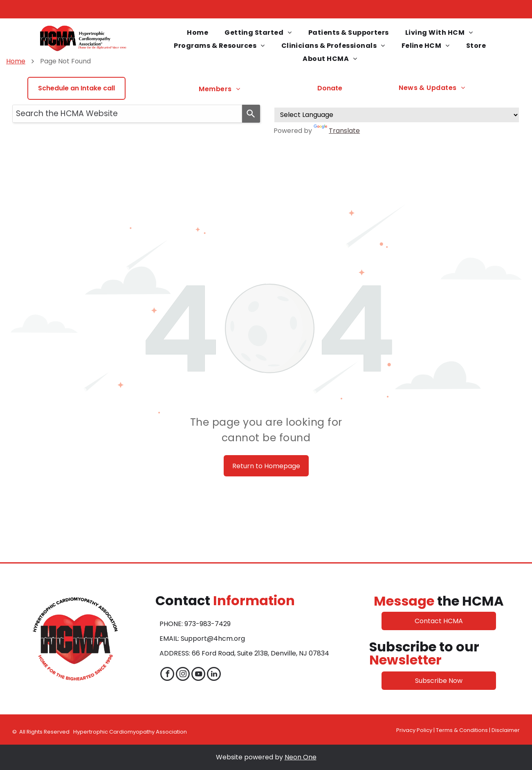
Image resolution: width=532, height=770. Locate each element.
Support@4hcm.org (213, 639)
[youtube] (198, 675)
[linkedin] (214, 675)
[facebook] (167, 675)
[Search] (251, 114)
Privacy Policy (414, 730)
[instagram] (183, 675)
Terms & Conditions (462, 730)
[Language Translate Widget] (397, 115)
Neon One (301, 757)
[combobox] (127, 114)
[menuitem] (198, 33)
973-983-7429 (208, 624)
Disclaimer (506, 730)
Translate (337, 131)
